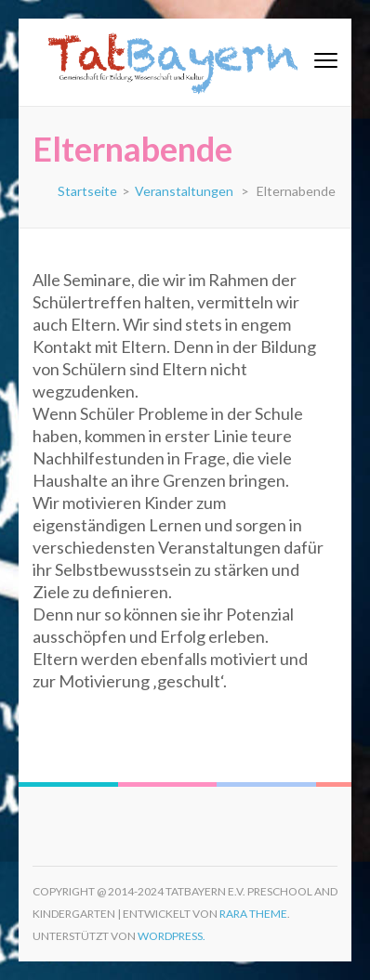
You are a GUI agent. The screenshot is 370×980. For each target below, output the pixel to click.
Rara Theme (253, 914)
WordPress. (172, 936)
